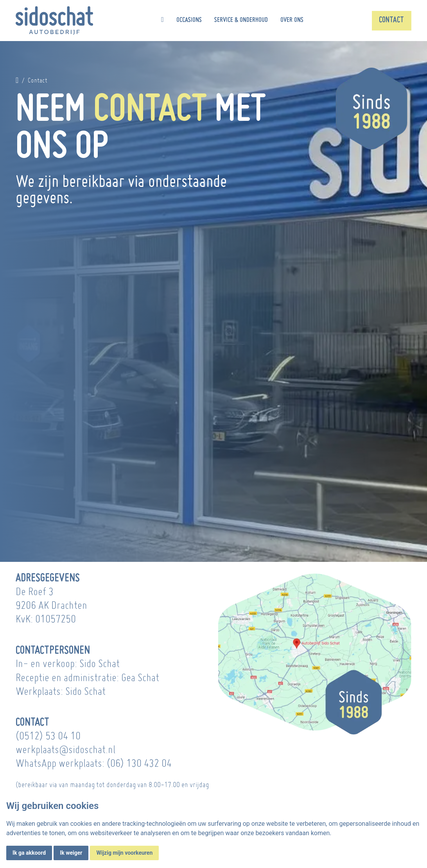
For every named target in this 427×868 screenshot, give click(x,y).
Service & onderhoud (241, 20)
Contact (391, 20)
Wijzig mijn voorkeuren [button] (124, 853)
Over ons (292, 20)
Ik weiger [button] (71, 853)
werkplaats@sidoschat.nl (65, 749)
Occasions (189, 20)
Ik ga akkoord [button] (29, 853)
